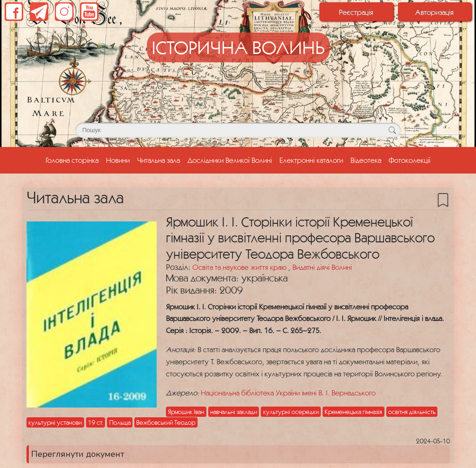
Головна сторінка (74, 159)
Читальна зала (159, 160)
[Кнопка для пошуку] (392, 130)
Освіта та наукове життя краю (240, 267)
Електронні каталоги (311, 160)
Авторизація (434, 12)
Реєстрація (356, 12)
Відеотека (366, 160)
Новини (118, 160)
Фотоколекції (410, 160)
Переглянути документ (78, 454)
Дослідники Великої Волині (230, 160)
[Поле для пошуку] (238, 130)
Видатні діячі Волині (322, 267)
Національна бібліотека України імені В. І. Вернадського (288, 393)
